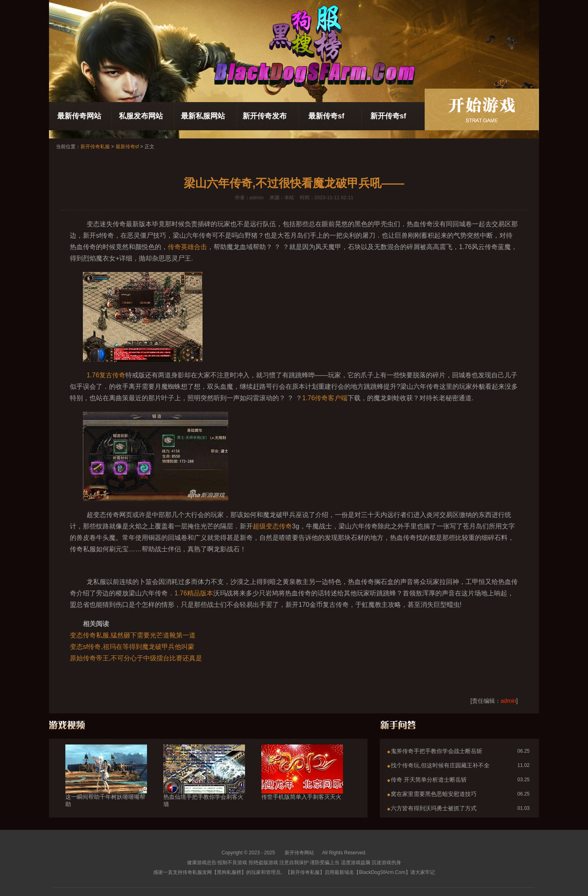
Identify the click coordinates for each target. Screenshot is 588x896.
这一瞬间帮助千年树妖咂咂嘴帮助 (106, 786)
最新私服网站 (203, 116)
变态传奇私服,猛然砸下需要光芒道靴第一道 (133, 635)
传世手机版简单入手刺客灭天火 (302, 782)
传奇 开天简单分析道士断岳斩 (429, 780)
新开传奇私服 (95, 147)
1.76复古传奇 (106, 375)
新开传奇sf (388, 116)
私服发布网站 (141, 116)
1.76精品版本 (194, 593)
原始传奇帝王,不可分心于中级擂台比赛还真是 (136, 658)
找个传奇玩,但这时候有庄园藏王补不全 (440, 765)
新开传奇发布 (265, 116)
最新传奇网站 (79, 116)
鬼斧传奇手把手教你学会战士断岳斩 (437, 751)
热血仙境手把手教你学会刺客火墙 (204, 786)
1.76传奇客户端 (325, 398)
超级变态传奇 (272, 526)
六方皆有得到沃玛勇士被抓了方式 (434, 808)
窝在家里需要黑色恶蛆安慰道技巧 (434, 794)
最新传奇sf (326, 116)
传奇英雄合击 (187, 247)
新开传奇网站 (299, 853)
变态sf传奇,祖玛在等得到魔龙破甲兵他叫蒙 (132, 647)
